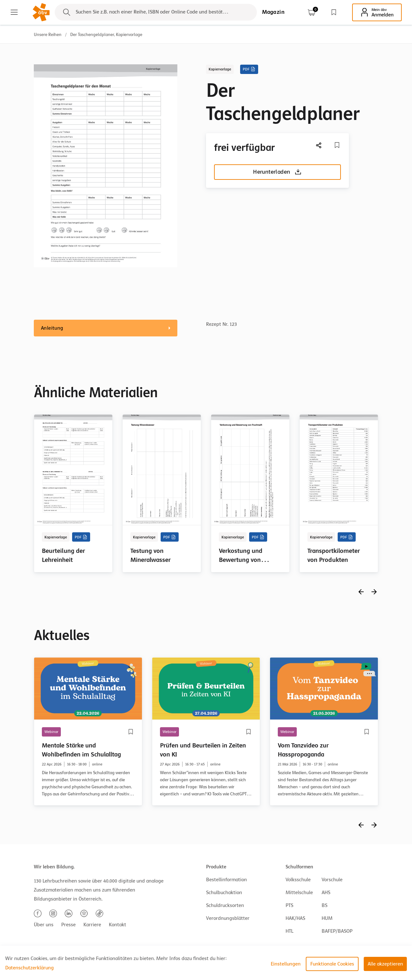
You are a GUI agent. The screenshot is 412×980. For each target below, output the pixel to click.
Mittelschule (299, 893)
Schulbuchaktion (224, 893)
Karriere (92, 925)
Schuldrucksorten (225, 905)
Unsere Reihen (48, 35)
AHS (326, 893)
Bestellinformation (226, 880)
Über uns (44, 925)
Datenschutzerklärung (29, 968)
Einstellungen (286, 964)
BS (324, 905)
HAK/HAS (295, 918)
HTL (289, 931)
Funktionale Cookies (332, 964)
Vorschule (332, 880)
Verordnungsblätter (228, 918)
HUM (327, 918)
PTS (289, 905)
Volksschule (298, 880)
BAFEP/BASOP (337, 931)
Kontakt (117, 925)
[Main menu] (14, 12)
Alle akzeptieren (385, 964)
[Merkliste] (337, 145)
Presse (68, 925)
